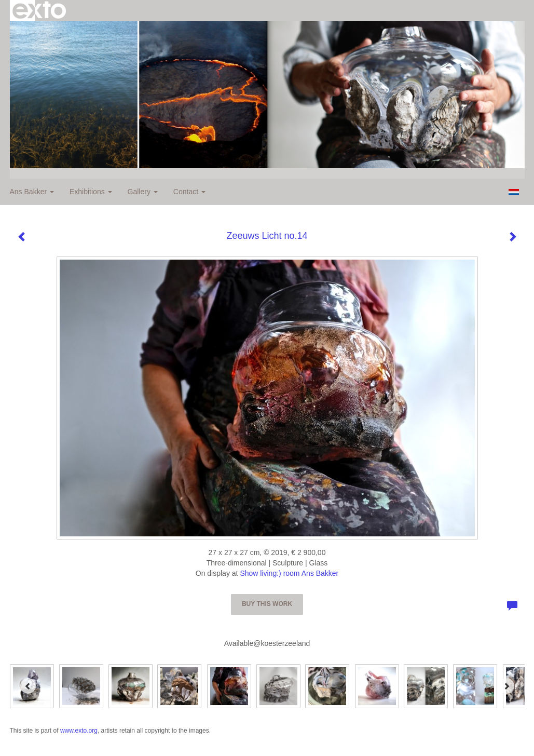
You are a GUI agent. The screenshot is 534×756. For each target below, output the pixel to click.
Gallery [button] (143, 192)
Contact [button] (189, 192)
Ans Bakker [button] (32, 192)
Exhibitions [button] (91, 192)
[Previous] (28, 686)
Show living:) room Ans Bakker (289, 573)
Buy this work (267, 604)
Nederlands (514, 192)
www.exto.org (79, 731)
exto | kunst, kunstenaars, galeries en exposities (39, 10)
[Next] (506, 686)
